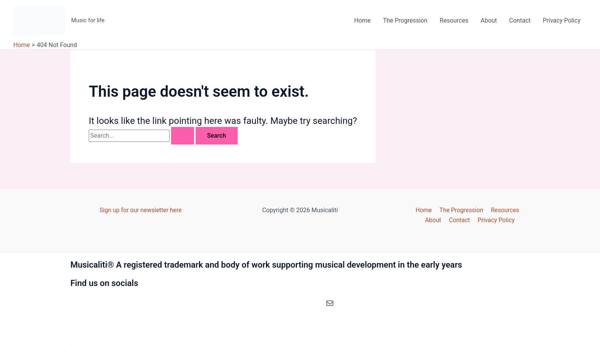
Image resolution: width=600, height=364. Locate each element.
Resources (454, 20)
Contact (520, 20)
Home (363, 20)
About (489, 20)
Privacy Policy (562, 20)
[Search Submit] (183, 136)
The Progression (405, 20)
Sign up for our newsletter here (140, 210)
